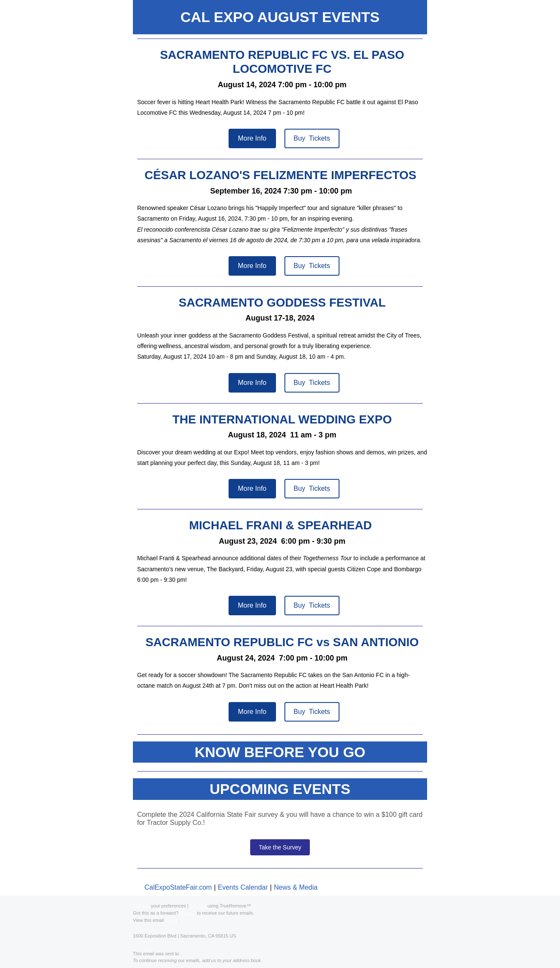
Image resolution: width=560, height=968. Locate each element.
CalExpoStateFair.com (178, 887)
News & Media (296, 887)
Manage (141, 906)
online (171, 920)
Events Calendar (243, 887)
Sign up (188, 913)
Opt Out (198, 906)
